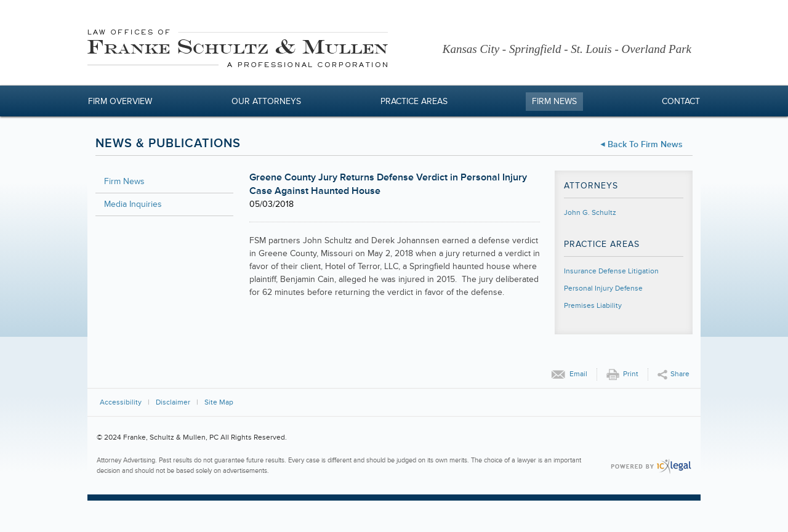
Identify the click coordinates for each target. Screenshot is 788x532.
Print (631, 374)
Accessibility (121, 402)
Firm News (554, 101)
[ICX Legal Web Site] (651, 466)
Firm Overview (120, 101)
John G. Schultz (590, 213)
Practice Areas (414, 101)
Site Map (219, 402)
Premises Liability (593, 306)
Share (680, 374)
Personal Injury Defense (603, 288)
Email (578, 374)
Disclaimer (173, 402)
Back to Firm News (645, 144)
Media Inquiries (133, 204)
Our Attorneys (266, 101)
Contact (681, 101)
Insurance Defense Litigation (611, 271)
